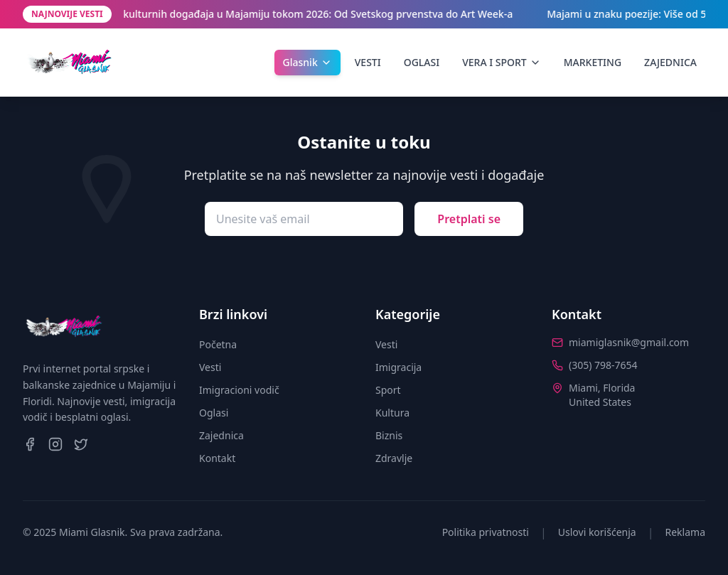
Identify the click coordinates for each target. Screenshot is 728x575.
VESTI (368, 62)
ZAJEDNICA (670, 62)
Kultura (392, 413)
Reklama (686, 532)
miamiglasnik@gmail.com (629, 342)
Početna (218, 344)
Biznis (389, 435)
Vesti (210, 367)
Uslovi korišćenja (597, 532)
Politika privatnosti (486, 532)
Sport (388, 390)
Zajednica (221, 435)
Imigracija (398, 367)
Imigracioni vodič (239, 390)
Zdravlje (394, 458)
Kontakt (217, 458)
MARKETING (593, 62)
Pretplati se (469, 219)
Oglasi (214, 413)
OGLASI (422, 62)
